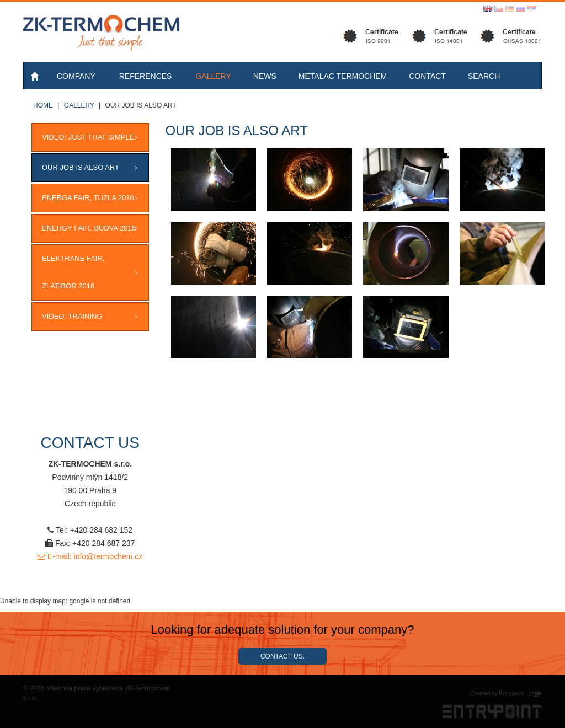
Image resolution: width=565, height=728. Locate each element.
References (146, 76)
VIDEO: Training (72, 316)
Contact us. (282, 656)
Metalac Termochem (343, 76)
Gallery (213, 76)
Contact (427, 76)
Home (36, 76)
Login (535, 694)
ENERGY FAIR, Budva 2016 (89, 228)
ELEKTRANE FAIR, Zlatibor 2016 (73, 272)
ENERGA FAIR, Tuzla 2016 (88, 198)
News (265, 76)
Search (484, 76)
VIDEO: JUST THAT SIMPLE (88, 137)
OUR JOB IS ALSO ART (81, 167)
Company (76, 76)
